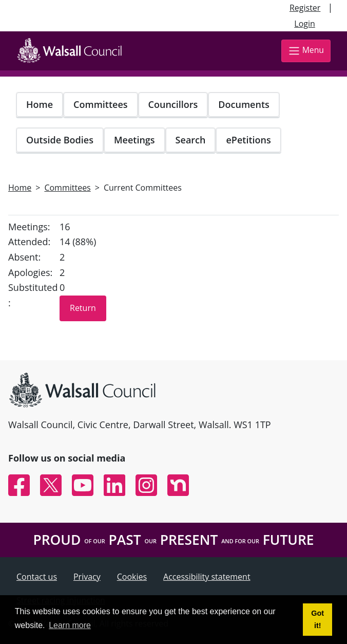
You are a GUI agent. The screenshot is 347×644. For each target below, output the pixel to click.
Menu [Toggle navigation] (306, 51)
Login (305, 24)
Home (40, 104)
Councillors (173, 104)
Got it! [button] (317, 619)
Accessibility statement (207, 577)
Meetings (134, 140)
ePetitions (248, 140)
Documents (244, 104)
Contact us (37, 577)
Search (191, 140)
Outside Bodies (60, 140)
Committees (101, 104)
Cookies (132, 577)
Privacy (87, 577)
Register (305, 8)
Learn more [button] (70, 625)
